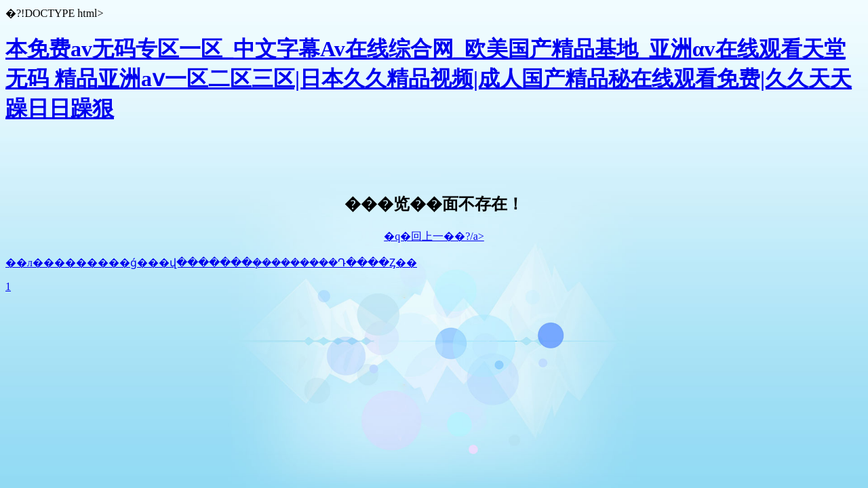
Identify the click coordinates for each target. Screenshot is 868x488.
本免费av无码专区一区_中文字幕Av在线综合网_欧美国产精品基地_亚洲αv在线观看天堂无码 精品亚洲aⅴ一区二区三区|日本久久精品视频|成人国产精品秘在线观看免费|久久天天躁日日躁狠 (429, 79)
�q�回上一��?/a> (434, 236)
